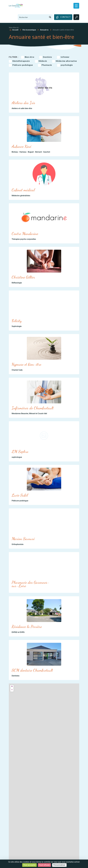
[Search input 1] (33, 17)
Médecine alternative (65, 61)
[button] (76, 6)
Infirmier (63, 57)
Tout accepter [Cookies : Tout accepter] (29, 865)
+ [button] (12, 687)
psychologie (65, 65)
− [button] (12, 690)
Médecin (41, 61)
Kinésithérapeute (19, 61)
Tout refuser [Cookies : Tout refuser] (44, 865)
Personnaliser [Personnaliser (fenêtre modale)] (59, 865)
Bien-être (28, 57)
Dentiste (46, 57)
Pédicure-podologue (21, 65)
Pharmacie (45, 65)
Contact (63, 17)
